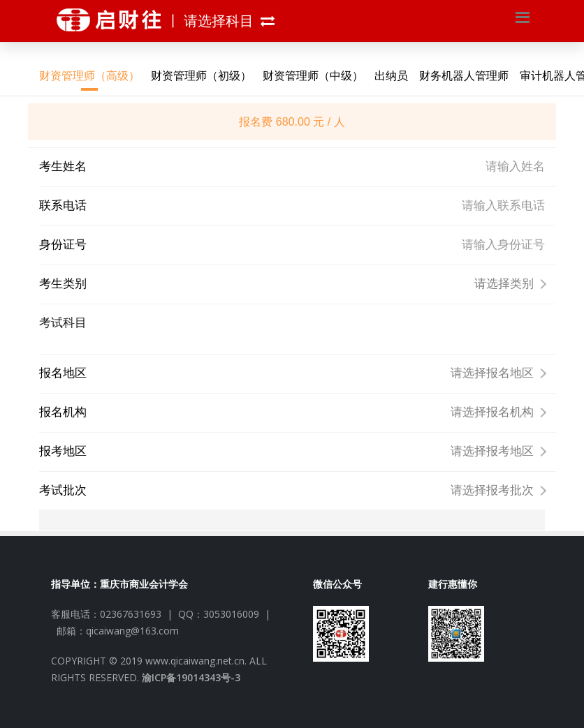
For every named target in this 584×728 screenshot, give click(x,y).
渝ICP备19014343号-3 (191, 677)
